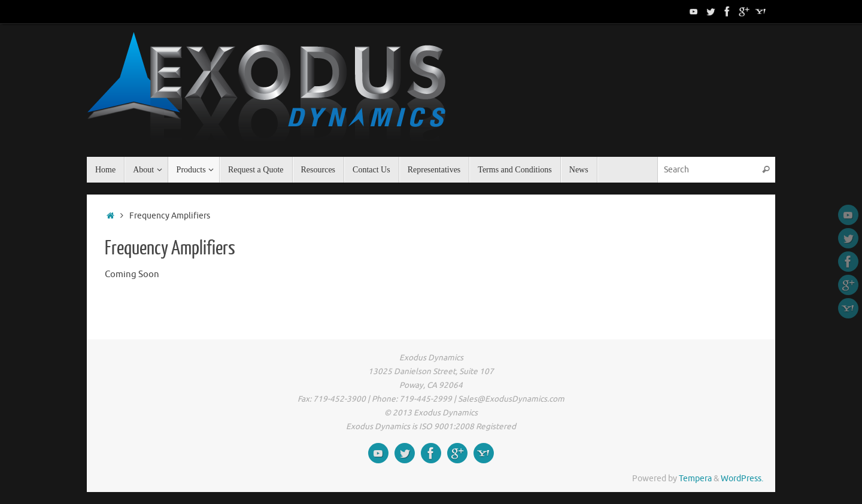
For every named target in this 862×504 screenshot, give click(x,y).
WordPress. (742, 479)
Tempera (695, 479)
